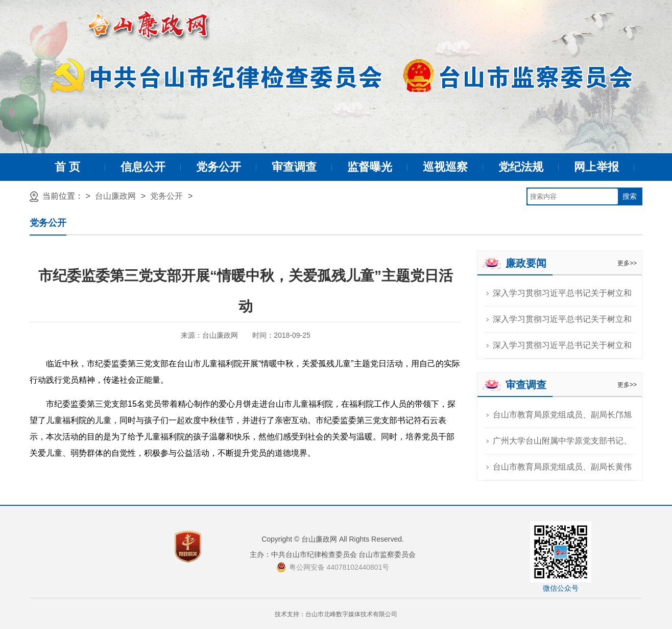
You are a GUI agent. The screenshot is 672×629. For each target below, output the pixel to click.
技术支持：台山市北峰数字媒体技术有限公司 (336, 614)
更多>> (627, 263)
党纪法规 (521, 167)
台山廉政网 (115, 196)
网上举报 (596, 167)
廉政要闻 (526, 263)
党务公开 (219, 167)
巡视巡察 (445, 167)
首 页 (67, 167)
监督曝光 (370, 167)
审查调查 (294, 167)
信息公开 (143, 167)
